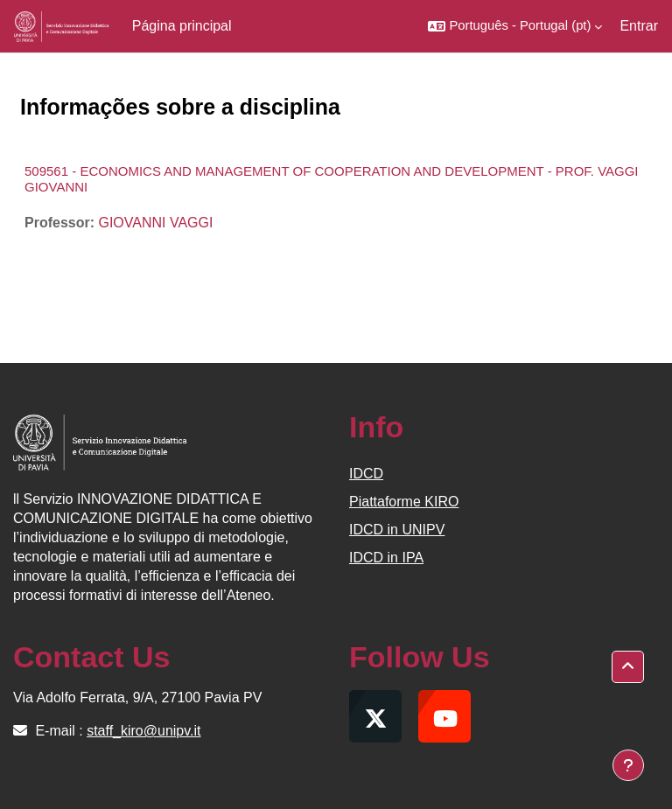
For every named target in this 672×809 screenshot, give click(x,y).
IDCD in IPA (386, 558)
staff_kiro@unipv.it (143, 731)
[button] (515, 26)
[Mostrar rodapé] (628, 765)
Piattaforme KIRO (404, 502)
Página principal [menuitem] (182, 26)
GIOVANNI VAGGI (155, 223)
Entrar (639, 26)
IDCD (366, 474)
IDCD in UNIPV (397, 530)
